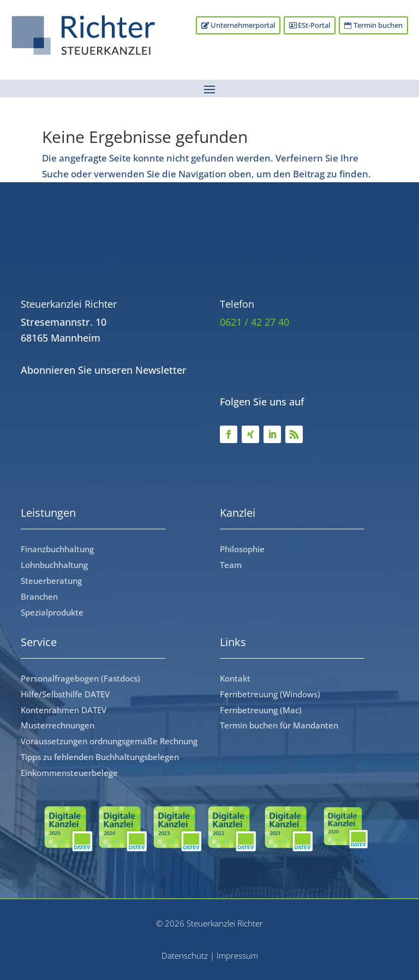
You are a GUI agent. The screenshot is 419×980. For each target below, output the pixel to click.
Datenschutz (185, 955)
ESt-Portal (312, 26)
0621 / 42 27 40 (255, 322)
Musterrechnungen (58, 725)
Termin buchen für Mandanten (279, 725)
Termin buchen (378, 26)
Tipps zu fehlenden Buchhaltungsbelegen (100, 757)
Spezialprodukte (52, 612)
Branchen (39, 596)
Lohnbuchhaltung (54, 565)
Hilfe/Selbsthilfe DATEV (65, 694)
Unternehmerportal (240, 26)
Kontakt (235, 678)
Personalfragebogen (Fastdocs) (80, 678)
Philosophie (242, 549)
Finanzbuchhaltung (57, 549)
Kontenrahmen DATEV (64, 710)
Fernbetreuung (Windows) (270, 694)
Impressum (237, 955)
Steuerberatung (51, 581)
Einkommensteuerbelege (69, 773)
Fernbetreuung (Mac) (261, 710)
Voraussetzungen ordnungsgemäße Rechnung (109, 741)
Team (231, 565)
